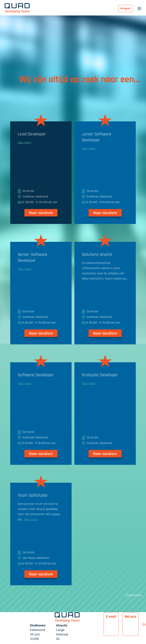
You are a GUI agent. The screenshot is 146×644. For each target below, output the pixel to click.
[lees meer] (25, 143)
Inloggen (125, 8)
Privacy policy (134, 595)
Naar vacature (41, 213)
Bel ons (130, 617)
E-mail (111, 617)
